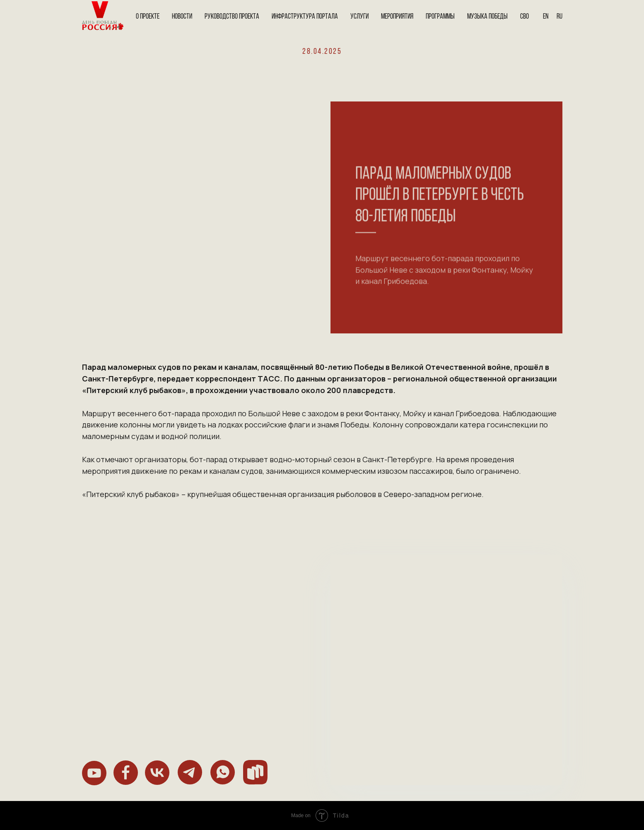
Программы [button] (440, 17)
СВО (525, 17)
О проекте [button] (148, 17)
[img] (94, 773)
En (546, 17)
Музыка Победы (487, 17)
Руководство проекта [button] (232, 17)
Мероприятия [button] (397, 17)
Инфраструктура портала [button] (305, 17)
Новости (182, 17)
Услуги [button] (359, 17)
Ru (560, 17)
